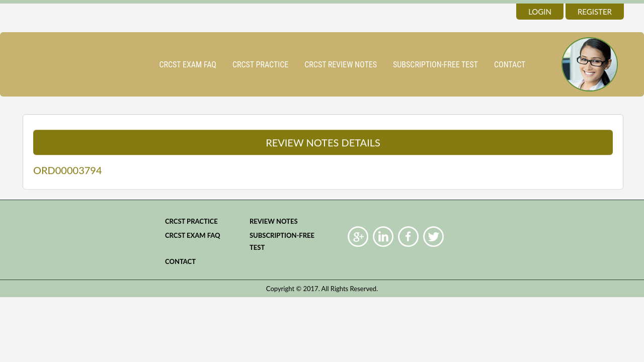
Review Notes (274, 221)
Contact (510, 65)
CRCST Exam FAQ (188, 65)
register (595, 12)
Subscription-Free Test (435, 65)
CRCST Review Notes (341, 65)
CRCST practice (260, 65)
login (540, 12)
